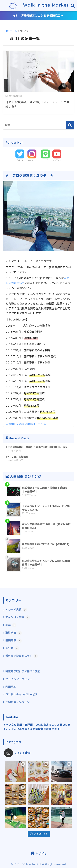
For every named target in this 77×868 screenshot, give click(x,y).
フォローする (39, 834)
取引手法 (14, 633)
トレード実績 (16, 610)
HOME (38, 853)
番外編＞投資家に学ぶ (22, 656)
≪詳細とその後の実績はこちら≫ (26, 424)
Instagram (32, 160)
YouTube (57, 160)
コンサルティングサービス (22, 694)
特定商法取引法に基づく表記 (23, 671)
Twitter (20, 160)
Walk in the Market (39, 6)
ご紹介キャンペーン (17, 702)
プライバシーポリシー (19, 679)
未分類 (12, 648)
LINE (45, 160)
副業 (11, 625)
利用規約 (11, 687)
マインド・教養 (18, 618)
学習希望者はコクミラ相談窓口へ (38, 16)
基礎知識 (14, 641)
